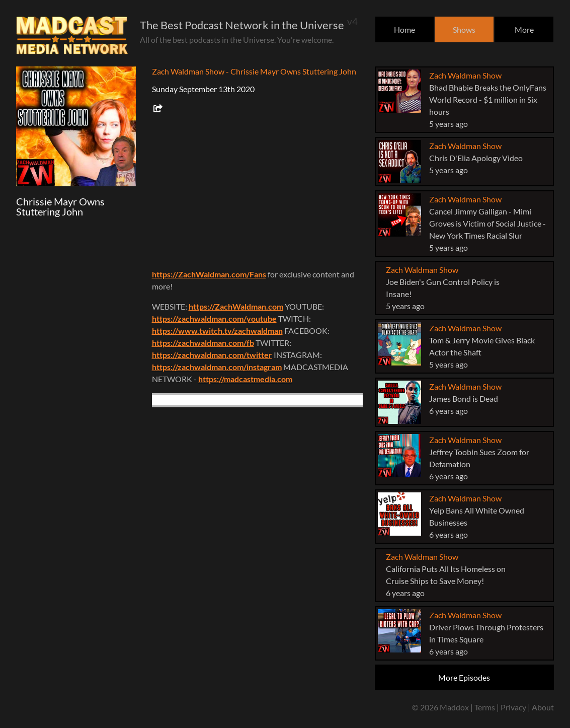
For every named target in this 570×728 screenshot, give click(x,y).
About (543, 707)
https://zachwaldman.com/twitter (212, 355)
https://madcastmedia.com (245, 379)
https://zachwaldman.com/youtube (214, 318)
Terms (485, 707)
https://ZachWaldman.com (236, 306)
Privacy (513, 707)
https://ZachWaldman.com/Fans (209, 274)
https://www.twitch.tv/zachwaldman (217, 331)
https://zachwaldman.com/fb (203, 343)
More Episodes (464, 677)
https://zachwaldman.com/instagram (217, 367)
